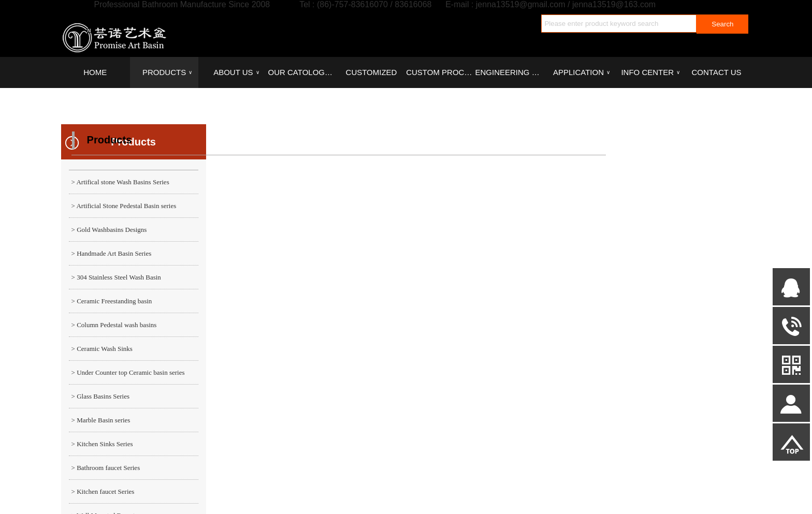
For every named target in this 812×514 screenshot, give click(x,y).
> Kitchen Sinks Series (102, 444)
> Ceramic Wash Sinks (102, 349)
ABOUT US (236, 72)
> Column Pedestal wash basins (114, 325)
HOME (95, 72)
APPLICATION (582, 72)
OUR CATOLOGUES (302, 72)
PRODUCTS (167, 72)
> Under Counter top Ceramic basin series (128, 372)
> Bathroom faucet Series (106, 468)
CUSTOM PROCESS (440, 72)
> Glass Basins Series (100, 396)
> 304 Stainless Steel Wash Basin (116, 277)
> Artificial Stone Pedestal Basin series (124, 206)
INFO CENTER (650, 72)
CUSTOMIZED (372, 72)
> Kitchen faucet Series (103, 491)
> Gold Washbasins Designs (109, 230)
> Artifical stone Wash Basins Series (120, 182)
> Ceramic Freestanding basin (112, 301)
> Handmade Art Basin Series (112, 253)
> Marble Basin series (101, 420)
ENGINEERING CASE (509, 72)
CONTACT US (717, 72)
